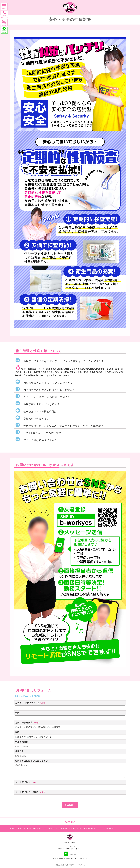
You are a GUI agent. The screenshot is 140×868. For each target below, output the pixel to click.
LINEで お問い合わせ (5, 32)
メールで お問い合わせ (5, 23)
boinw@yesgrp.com (73, 849)
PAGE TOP (70, 822)
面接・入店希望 (24, 727)
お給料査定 (54, 727)
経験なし (32, 737)
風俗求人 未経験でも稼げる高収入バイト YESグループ (70, 865)
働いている (45, 737)
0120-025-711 (73, 846)
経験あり (21, 737)
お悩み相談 (40, 727)
